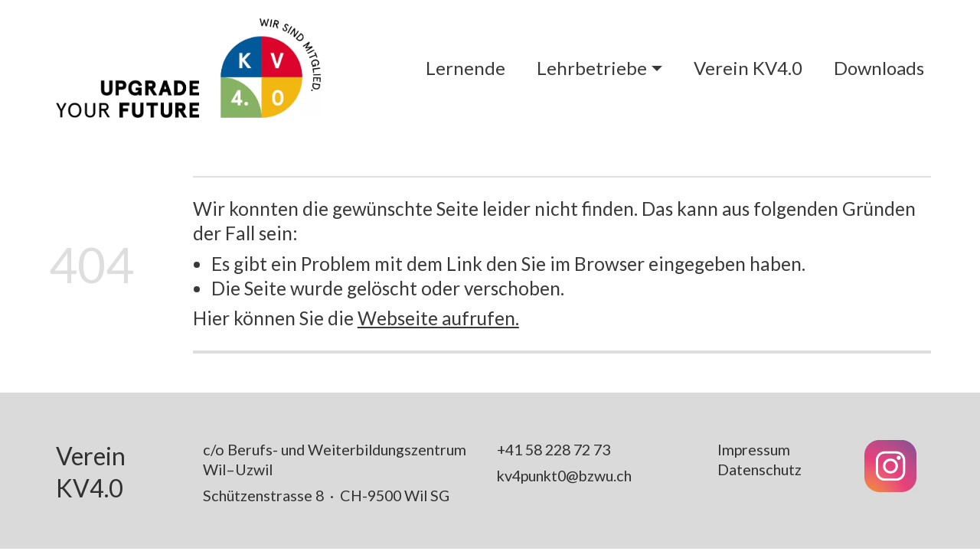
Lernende (465, 68)
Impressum (754, 449)
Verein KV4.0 (748, 68)
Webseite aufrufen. (438, 318)
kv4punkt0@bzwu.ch (564, 475)
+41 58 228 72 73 (554, 449)
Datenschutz (759, 469)
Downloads (879, 68)
